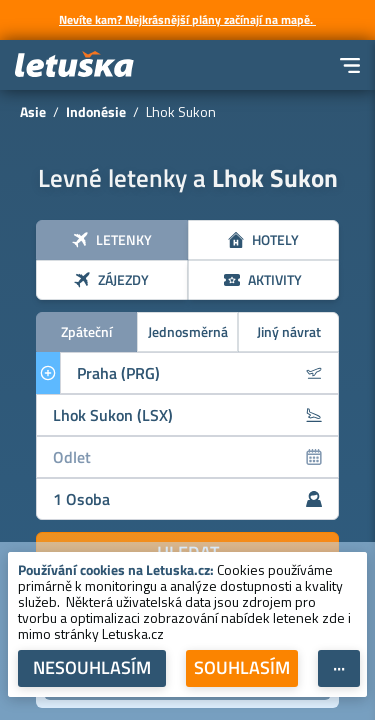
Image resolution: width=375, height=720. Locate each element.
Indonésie (96, 111)
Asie (33, 111)
